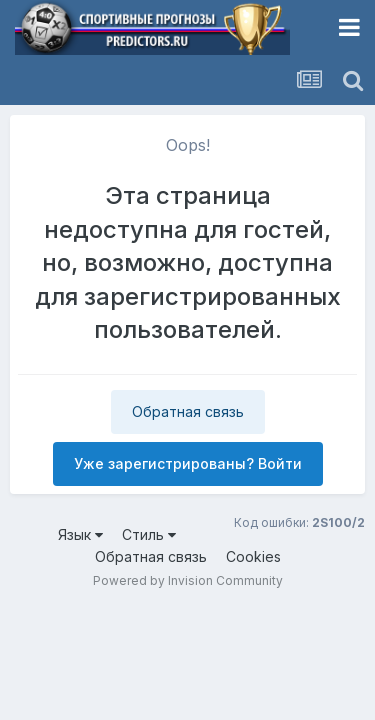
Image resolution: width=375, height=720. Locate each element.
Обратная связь (188, 411)
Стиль (149, 534)
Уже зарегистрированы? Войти (188, 463)
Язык (80, 534)
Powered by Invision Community (188, 580)
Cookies (253, 556)
